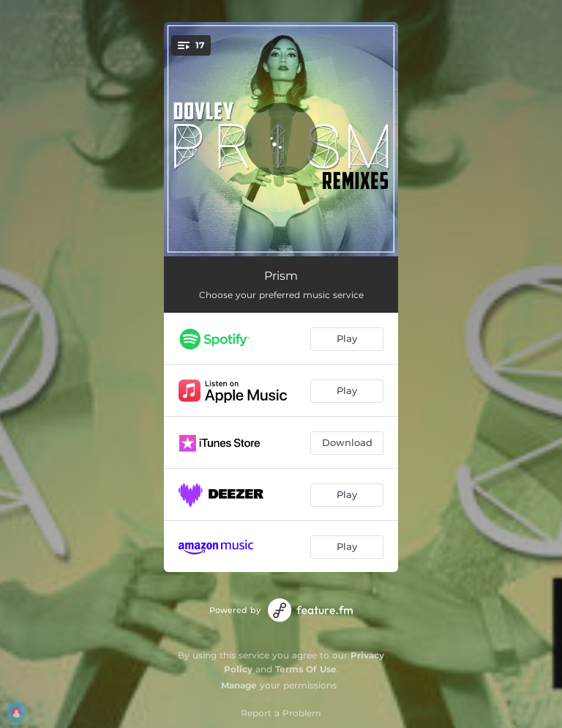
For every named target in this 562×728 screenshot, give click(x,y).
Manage (239, 685)
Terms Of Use (306, 669)
